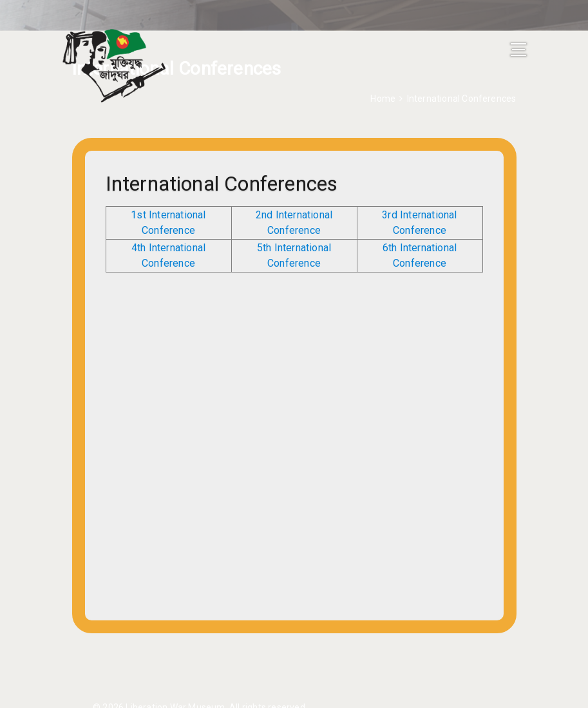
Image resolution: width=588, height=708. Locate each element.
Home (383, 99)
